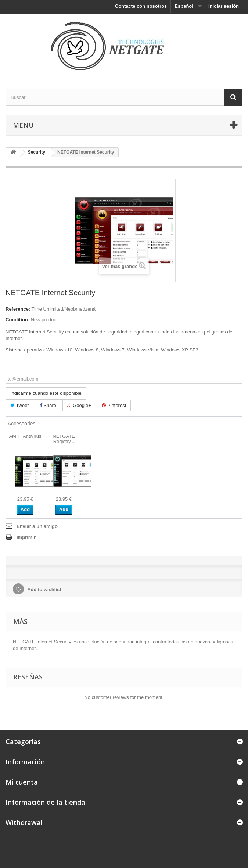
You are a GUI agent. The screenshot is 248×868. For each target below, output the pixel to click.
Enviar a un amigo (37, 526)
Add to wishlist (44, 590)
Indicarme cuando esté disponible (46, 393)
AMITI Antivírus (25, 436)
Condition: (17, 320)
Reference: (18, 309)
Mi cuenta (22, 782)
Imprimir (26, 537)
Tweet (19, 405)
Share (48, 405)
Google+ (79, 405)
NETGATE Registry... (64, 439)
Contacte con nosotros (141, 6)
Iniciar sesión (224, 6)
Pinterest (114, 405)
